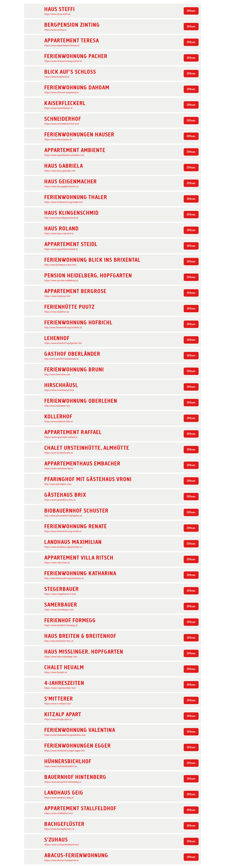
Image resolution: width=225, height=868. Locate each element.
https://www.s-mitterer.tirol (58, 704)
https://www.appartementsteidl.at (61, 249)
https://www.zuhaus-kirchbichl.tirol (62, 845)
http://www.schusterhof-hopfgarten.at (63, 516)
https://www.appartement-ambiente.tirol (64, 155)
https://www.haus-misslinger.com (61, 657)
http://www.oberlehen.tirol (57, 406)
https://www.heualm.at (56, 672)
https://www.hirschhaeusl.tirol (59, 390)
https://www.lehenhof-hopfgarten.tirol (63, 343)
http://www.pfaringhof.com (58, 484)
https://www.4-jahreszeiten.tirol (60, 688)
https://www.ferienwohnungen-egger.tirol (65, 751)
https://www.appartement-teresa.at (62, 45)
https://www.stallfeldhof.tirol (59, 813)
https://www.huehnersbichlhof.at (61, 766)
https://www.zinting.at (55, 30)
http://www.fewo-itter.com (57, 374)
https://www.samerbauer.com (59, 610)
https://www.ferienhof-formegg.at (61, 625)
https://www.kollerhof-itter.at (59, 421)
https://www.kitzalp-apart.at (58, 719)
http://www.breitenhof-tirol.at (59, 641)
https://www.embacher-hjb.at (59, 468)
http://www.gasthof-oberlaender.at (62, 359)
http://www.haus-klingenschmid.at (61, 218)
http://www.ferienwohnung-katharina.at (64, 578)
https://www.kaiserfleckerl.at (59, 108)
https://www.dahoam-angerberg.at (62, 92)
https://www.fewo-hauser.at (58, 139)
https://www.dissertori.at (57, 312)
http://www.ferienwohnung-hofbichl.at (63, 327)
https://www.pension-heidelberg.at (61, 280)
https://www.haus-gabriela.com (60, 171)
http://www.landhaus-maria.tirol (60, 265)
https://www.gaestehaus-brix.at (60, 500)
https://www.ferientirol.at (57, 77)
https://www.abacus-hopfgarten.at (62, 860)
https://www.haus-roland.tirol (59, 233)
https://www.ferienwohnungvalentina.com (65, 735)
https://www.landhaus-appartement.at (63, 547)
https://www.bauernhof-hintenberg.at (63, 782)
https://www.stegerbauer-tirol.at (60, 594)
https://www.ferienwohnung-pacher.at (63, 61)
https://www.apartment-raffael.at (61, 437)
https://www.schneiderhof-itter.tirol (62, 124)
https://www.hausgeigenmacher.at (61, 186)
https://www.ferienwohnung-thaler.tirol (64, 202)
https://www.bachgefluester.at (59, 829)
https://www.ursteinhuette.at (59, 453)
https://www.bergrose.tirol (57, 296)
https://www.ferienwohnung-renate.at (63, 531)
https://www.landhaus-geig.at (59, 798)
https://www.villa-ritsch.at (57, 563)
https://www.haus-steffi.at (57, 14)
